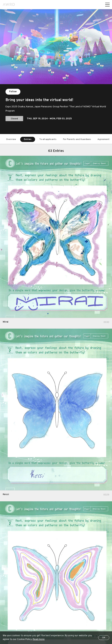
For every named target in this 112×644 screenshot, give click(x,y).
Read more (39, 639)
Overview (11, 139)
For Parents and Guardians (77, 139)
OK (104, 638)
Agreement (103, 139)
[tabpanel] (56, 72)
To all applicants (48, 139)
